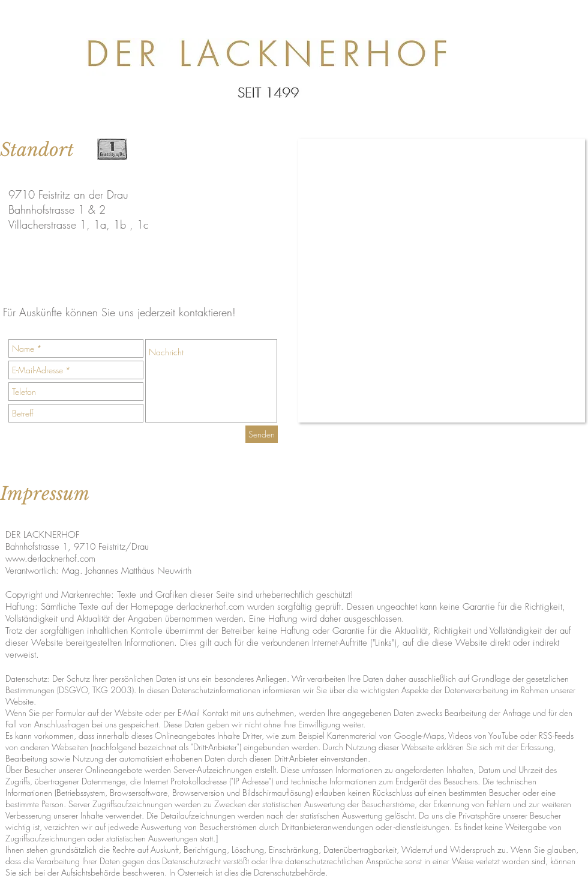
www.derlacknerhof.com (50, 559)
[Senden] (262, 434)
